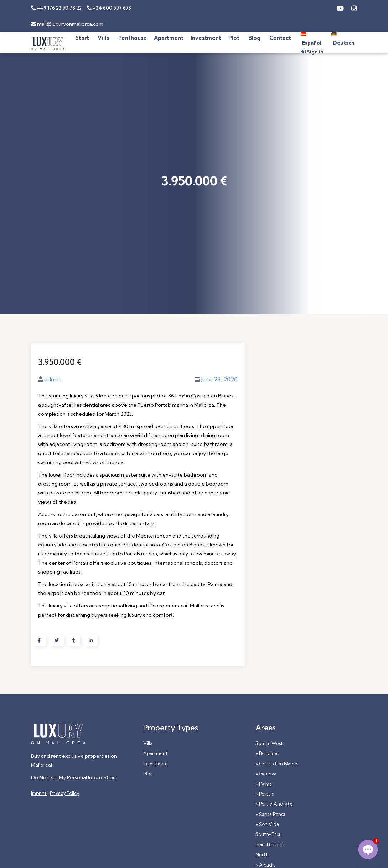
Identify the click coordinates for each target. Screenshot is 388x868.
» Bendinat (267, 753)
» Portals (265, 794)
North (262, 854)
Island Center (270, 844)
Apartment (156, 753)
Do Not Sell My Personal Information (73, 777)
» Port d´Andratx (274, 804)
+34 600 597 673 (109, 8)
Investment (156, 764)
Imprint (39, 793)
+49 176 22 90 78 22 (56, 8)
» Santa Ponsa (270, 814)
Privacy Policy (64, 793)
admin (53, 379)
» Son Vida (267, 824)
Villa (148, 743)
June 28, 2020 (219, 379)
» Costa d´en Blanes (277, 764)
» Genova (266, 774)
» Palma (264, 784)
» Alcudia (266, 865)
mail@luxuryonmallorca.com (67, 24)
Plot (148, 774)
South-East (268, 834)
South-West (269, 743)
